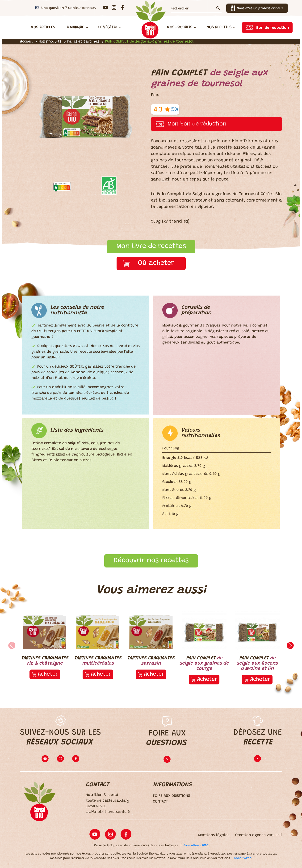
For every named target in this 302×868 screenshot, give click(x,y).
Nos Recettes (221, 27)
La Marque (76, 27)
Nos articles (43, 27)
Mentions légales (214, 835)
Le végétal (110, 27)
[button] (290, 645)
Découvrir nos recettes (151, 561)
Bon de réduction (273, 28)
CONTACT (160, 802)
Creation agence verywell (259, 835)
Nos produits (50, 42)
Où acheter (156, 263)
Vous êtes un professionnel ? (260, 9)
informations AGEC (194, 846)
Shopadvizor (242, 858)
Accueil (26, 42)
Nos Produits (182, 27)
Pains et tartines (83, 42)
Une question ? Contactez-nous (68, 8)
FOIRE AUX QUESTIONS (172, 796)
